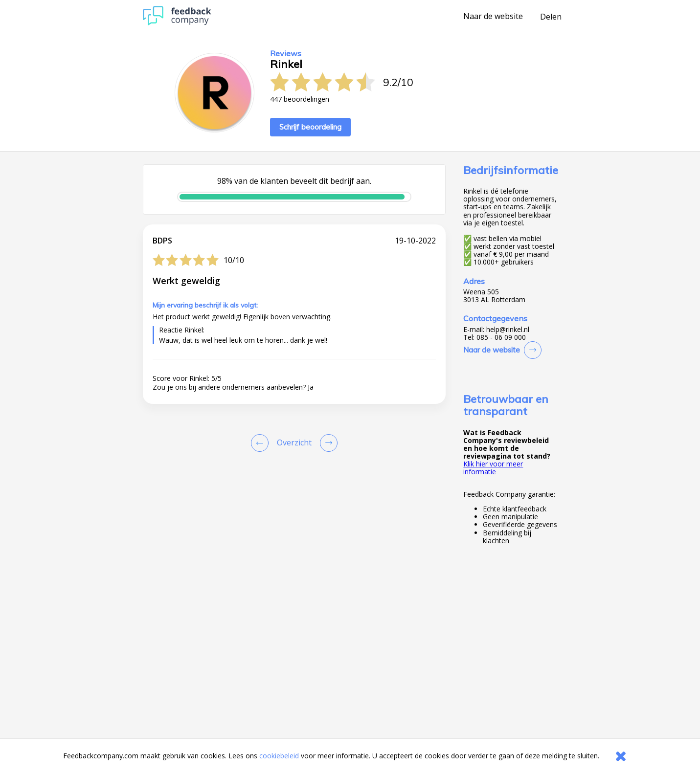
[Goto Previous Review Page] (262, 443)
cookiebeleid (279, 756)
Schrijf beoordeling (310, 127)
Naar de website (493, 17)
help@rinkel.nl (508, 330)
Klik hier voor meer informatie (493, 468)
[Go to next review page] (327, 443)
